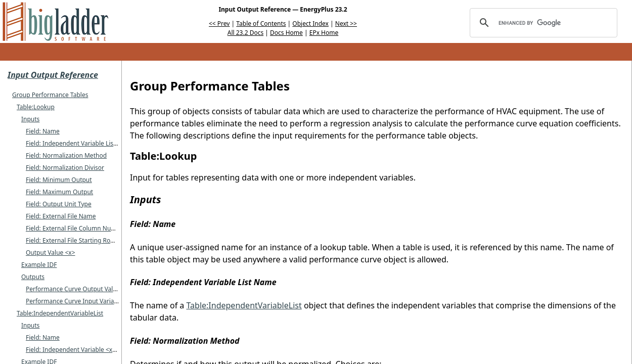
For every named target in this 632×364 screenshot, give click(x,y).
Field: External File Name (61, 216)
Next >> (346, 24)
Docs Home (286, 33)
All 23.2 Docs (245, 33)
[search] (542, 23)
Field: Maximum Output (59, 192)
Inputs (30, 119)
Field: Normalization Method (66, 155)
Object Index (310, 24)
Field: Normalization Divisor (65, 168)
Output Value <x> (51, 253)
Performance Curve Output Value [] (76, 289)
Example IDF (39, 265)
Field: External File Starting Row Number (83, 240)
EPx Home (324, 33)
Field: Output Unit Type (59, 204)
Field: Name (43, 131)
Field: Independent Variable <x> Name (80, 350)
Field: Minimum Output (59, 180)
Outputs (33, 277)
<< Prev (219, 24)
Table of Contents (261, 24)
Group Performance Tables (50, 95)
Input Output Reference (53, 75)
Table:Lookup (36, 107)
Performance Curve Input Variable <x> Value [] (92, 301)
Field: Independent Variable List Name (80, 143)
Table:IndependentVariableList (60, 313)
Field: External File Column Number (76, 228)
